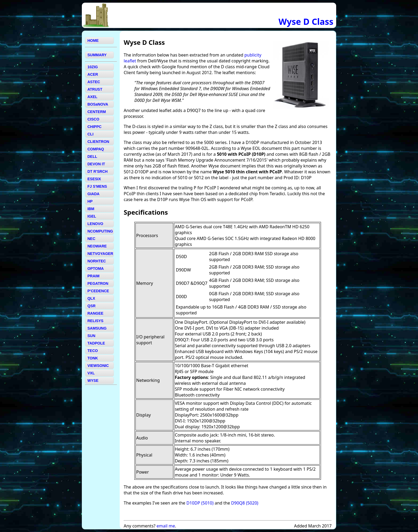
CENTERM (97, 112)
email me (166, 526)
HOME (93, 41)
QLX (91, 298)
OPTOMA (96, 269)
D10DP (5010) (200, 503)
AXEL (92, 97)
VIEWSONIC (98, 366)
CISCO (93, 119)
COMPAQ (96, 149)
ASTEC (94, 82)
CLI (91, 134)
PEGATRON (98, 283)
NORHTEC (97, 261)
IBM (91, 209)
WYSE (93, 381)
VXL (91, 373)
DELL (92, 157)
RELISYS (95, 321)
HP (90, 201)
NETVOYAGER (100, 254)
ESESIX (94, 179)
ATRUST (95, 89)
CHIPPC (95, 127)
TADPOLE (96, 343)
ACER (93, 74)
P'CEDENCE (98, 291)
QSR (91, 306)
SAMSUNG (97, 328)
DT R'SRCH (98, 171)
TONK (93, 358)
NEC (91, 239)
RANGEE (95, 313)
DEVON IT (96, 164)
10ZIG (93, 67)
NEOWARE (97, 246)
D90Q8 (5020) (245, 503)
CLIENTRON (98, 142)
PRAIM (93, 276)
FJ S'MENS (97, 186)
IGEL (92, 216)
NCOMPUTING (100, 231)
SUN (91, 336)
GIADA (93, 194)
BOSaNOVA (98, 104)
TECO (93, 351)
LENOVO (95, 224)
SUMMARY (97, 55)
